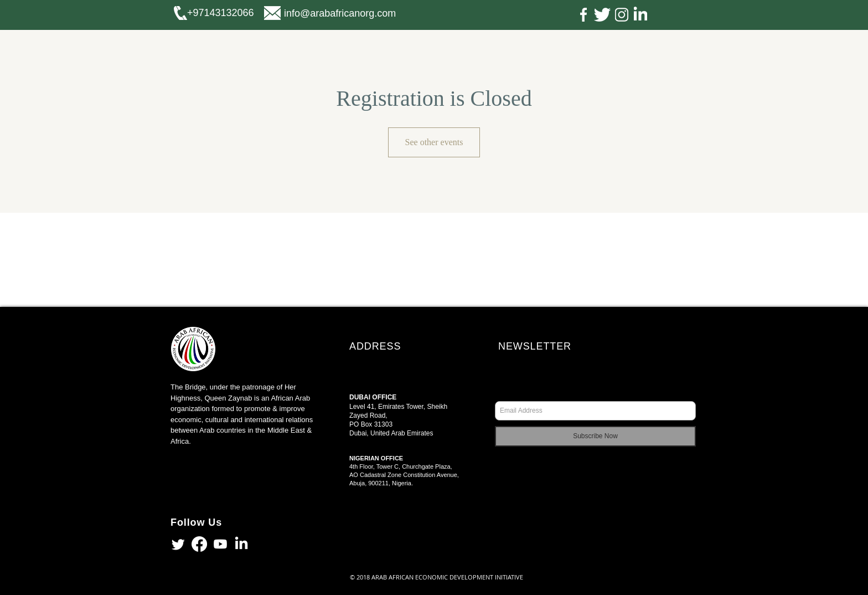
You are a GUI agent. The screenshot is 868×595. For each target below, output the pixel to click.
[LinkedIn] (241, 544)
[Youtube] (220, 544)
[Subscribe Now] (595, 436)
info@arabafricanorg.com (340, 13)
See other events (434, 142)
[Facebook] (199, 544)
